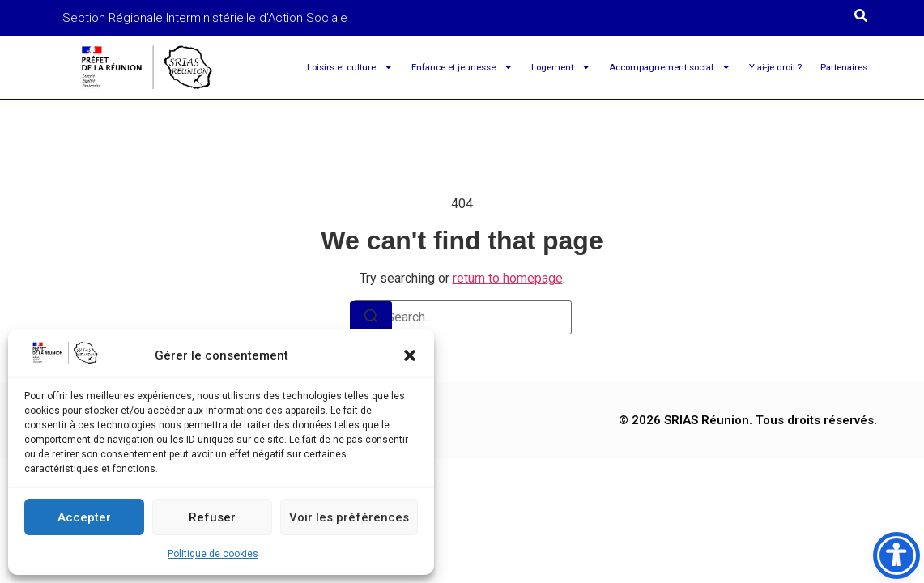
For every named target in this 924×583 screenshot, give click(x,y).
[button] (410, 355)
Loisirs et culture (350, 67)
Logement (561, 67)
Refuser (212, 517)
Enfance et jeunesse (462, 67)
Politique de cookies (213, 554)
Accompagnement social (670, 67)
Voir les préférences (349, 517)
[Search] (371, 319)
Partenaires (844, 67)
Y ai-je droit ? (775, 67)
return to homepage (508, 278)
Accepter (84, 517)
